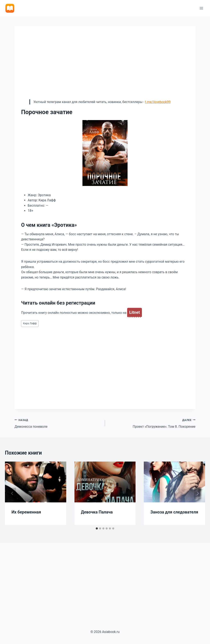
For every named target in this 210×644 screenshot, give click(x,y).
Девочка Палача (97, 512)
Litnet (135, 312)
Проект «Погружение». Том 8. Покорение (152, 423)
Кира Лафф (30, 323)
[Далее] (198, 493)
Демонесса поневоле (58, 423)
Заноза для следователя (174, 512)
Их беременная (26, 512)
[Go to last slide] (12, 493)
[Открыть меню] (201, 8)
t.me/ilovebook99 (158, 102)
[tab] (97, 528)
